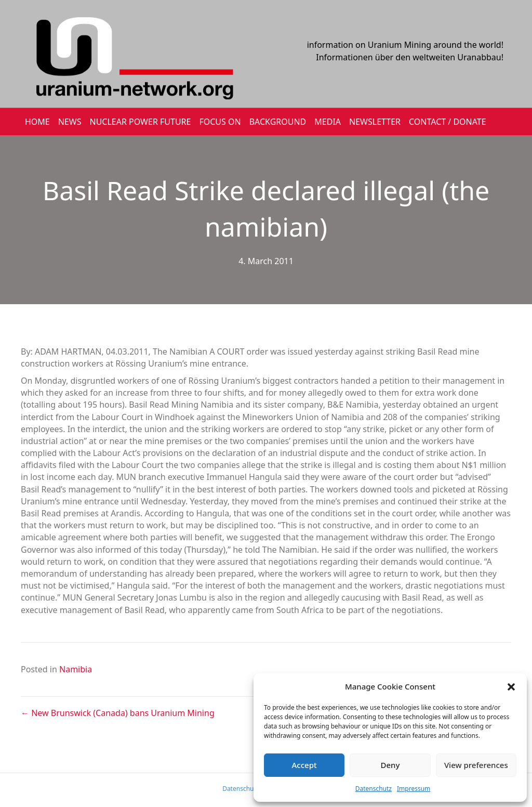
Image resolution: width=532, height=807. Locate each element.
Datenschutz (374, 789)
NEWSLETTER (375, 122)
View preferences (476, 765)
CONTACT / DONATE (448, 122)
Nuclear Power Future (141, 122)
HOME (37, 122)
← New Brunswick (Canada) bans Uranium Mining (118, 713)
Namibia (76, 669)
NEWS (70, 122)
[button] (511, 687)
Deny (390, 765)
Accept (304, 765)
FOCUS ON (220, 122)
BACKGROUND (278, 122)
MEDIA (328, 122)
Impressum (414, 789)
